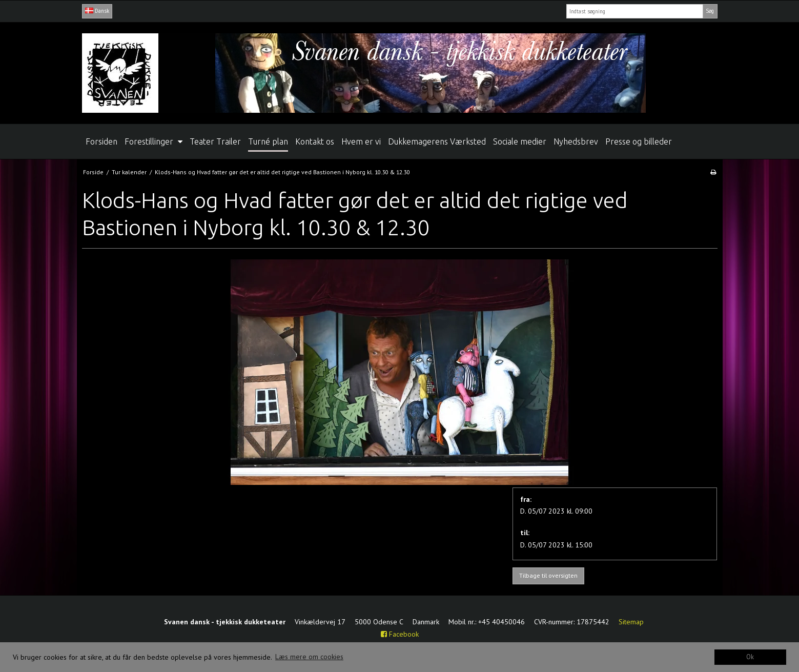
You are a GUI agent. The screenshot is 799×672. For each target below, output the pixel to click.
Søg (710, 11)
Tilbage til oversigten (548, 575)
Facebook (400, 634)
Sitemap (631, 622)
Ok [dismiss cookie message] (750, 657)
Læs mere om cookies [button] (309, 657)
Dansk (97, 11)
